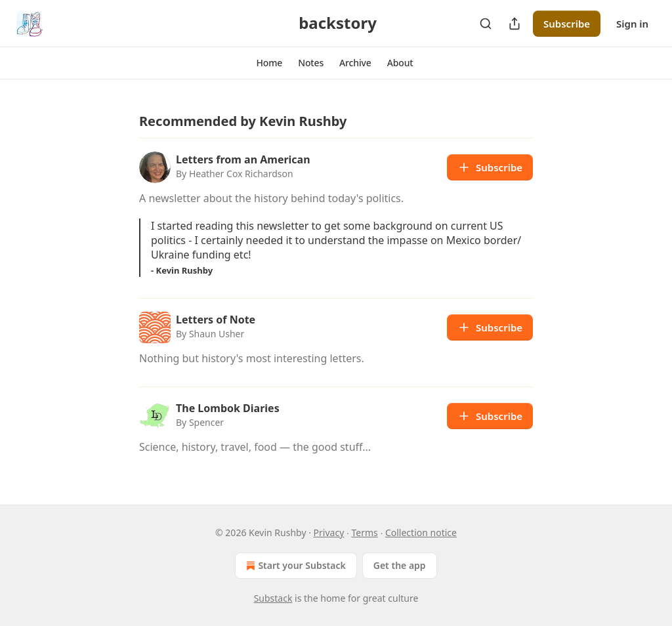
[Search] (486, 24)
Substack (273, 598)
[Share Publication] (514, 24)
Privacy (329, 532)
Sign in (632, 24)
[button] (269, 63)
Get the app (400, 565)
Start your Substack (294, 566)
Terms (364, 532)
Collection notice (421, 532)
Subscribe (567, 24)
